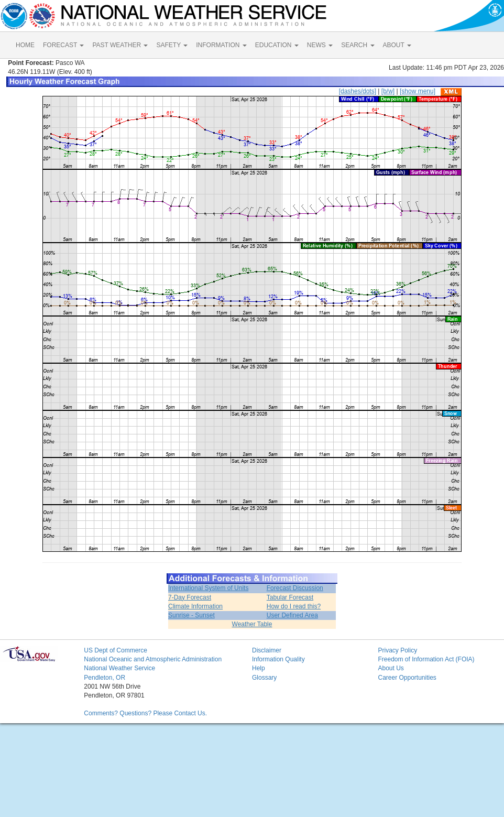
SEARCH (358, 45)
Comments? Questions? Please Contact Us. (145, 713)
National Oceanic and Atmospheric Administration (153, 659)
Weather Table (252, 624)
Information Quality (278, 659)
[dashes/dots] (358, 91)
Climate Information (195, 606)
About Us (391, 668)
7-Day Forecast (190, 597)
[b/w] (388, 91)
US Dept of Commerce (116, 650)
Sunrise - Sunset (191, 615)
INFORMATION (221, 45)
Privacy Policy (397, 650)
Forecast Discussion (295, 588)
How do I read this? (294, 606)
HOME (25, 45)
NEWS (320, 45)
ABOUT (397, 45)
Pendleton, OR (105, 678)
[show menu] (418, 91)
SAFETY (172, 45)
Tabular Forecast (290, 597)
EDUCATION (277, 45)
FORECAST (63, 45)
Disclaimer (267, 650)
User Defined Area (292, 615)
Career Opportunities (407, 678)
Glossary (264, 678)
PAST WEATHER (120, 45)
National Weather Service (119, 668)
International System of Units (208, 588)
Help (259, 668)
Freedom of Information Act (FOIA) (426, 659)
